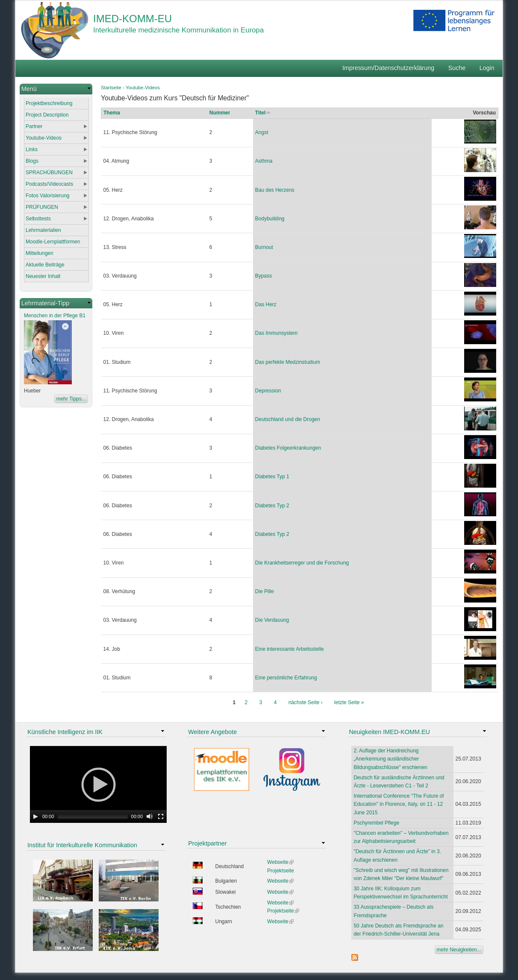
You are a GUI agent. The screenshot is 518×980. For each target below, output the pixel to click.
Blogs (32, 161)
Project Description (47, 115)
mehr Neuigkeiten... (459, 950)
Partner (34, 126)
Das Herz (266, 304)
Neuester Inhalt (43, 276)
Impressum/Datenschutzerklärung (388, 68)
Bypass (263, 276)
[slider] (93, 816)
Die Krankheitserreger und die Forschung (302, 563)
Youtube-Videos (143, 88)
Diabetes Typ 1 (272, 477)
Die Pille (265, 591)
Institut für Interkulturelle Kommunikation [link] (82, 845)
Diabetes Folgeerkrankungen (288, 448)
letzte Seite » (349, 702)
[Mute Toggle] (150, 816)
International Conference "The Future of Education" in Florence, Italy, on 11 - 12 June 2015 (399, 804)
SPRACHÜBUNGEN (49, 173)
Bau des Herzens (275, 190)
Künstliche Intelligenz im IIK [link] (65, 732)
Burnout (264, 247)
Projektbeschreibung (49, 103)
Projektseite (281, 871)
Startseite (111, 88)
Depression (268, 391)
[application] (98, 784)
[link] (56, 89)
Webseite (280, 862)
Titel (263, 113)
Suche (457, 68)
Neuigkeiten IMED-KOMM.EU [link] (389, 732)
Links (32, 149)
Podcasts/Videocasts (49, 184)
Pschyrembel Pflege (376, 823)
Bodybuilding (270, 219)
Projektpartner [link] (207, 843)
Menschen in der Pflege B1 (55, 316)
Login (487, 68)
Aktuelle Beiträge (45, 265)
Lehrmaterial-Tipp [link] (45, 303)
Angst (262, 132)
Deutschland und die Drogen (288, 419)
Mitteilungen (40, 253)
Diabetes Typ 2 (272, 506)
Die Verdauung (272, 620)
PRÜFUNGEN (42, 207)
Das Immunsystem (276, 333)
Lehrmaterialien (43, 230)
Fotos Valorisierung (48, 196)
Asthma (264, 161)
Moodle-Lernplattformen (53, 242)
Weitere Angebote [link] (212, 732)
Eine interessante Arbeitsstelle (290, 649)
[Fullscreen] (161, 816)
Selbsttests (38, 219)
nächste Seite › (306, 702)
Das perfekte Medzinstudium (288, 362)
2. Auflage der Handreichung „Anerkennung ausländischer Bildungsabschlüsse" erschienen (390, 759)
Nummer (220, 113)
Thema (112, 113)
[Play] (35, 816)
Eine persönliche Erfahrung (286, 678)
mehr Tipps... (71, 399)
